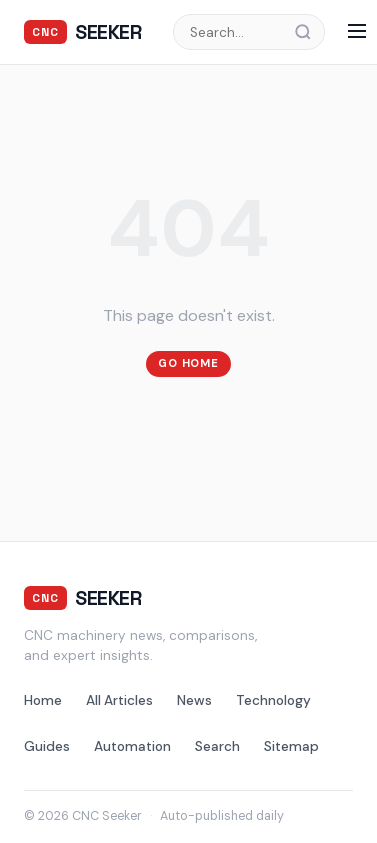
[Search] (309, 32)
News (194, 700)
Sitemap (291, 746)
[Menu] (357, 32)
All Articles (119, 700)
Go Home (188, 363)
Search (217, 746)
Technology (273, 700)
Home (43, 700)
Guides (47, 746)
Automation (132, 746)
